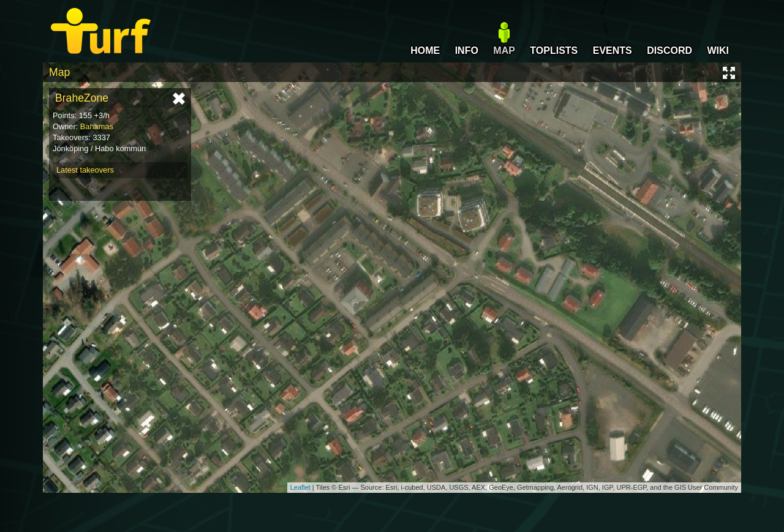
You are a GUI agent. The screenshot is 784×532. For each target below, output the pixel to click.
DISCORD (669, 51)
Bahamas (97, 126)
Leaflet (300, 487)
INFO (467, 51)
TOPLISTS (554, 51)
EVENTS (612, 51)
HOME (425, 51)
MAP (504, 51)
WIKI (718, 51)
